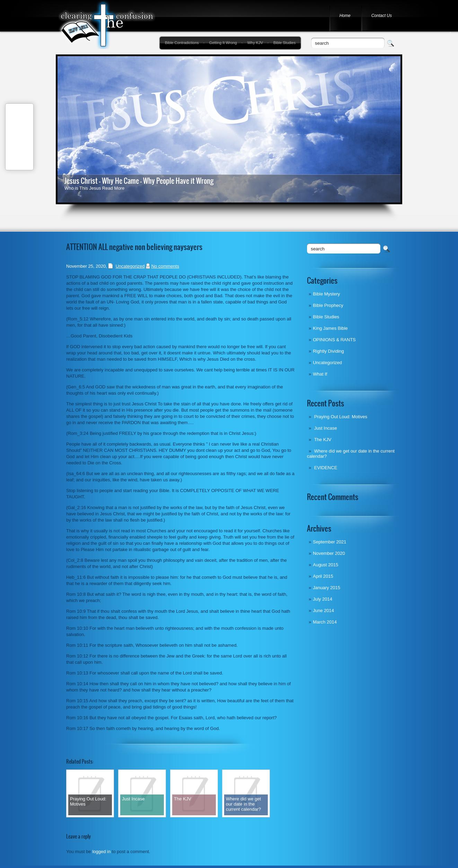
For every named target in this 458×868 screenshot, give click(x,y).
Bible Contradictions (182, 43)
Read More (113, 188)
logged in (101, 852)
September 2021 (329, 542)
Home (345, 16)
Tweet (20, 144)
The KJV (323, 440)
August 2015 (325, 565)
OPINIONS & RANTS (334, 340)
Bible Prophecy (328, 305)
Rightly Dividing (328, 351)
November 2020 (329, 553)
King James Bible (330, 328)
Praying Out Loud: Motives (341, 417)
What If (320, 374)
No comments (165, 266)
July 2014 (323, 599)
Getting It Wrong (223, 43)
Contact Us (382, 16)
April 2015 (323, 576)
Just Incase (326, 428)
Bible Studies (284, 43)
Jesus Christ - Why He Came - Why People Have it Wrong (139, 181)
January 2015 (327, 588)
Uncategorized (327, 363)
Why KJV (255, 43)
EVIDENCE (326, 468)
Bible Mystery (326, 294)
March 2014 (325, 622)
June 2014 (323, 611)
